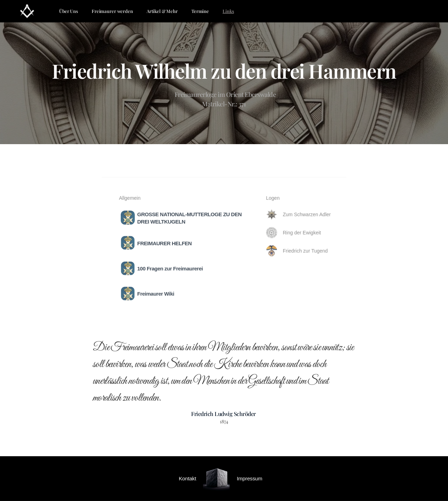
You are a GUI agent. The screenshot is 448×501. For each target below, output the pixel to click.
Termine (200, 11)
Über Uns (69, 11)
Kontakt (188, 478)
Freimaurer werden (112, 11)
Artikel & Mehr (162, 11)
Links (228, 11)
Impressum (249, 478)
